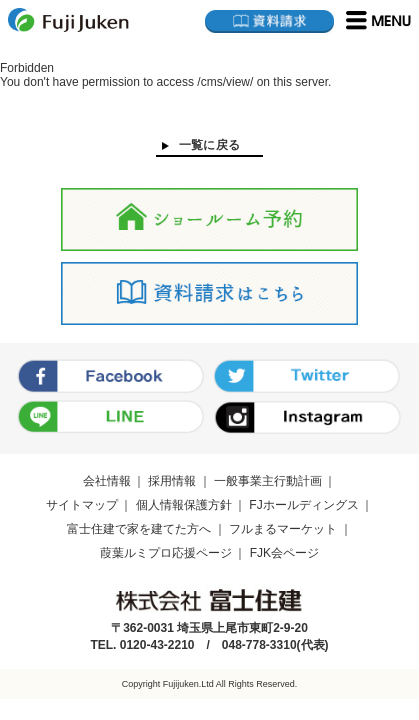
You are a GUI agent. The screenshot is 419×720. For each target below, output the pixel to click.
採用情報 (172, 481)
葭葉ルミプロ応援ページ (166, 553)
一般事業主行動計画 (268, 481)
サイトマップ (82, 505)
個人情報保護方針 (184, 505)
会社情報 (107, 481)
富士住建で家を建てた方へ (139, 529)
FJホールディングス (303, 505)
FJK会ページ (284, 553)
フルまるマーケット (283, 529)
